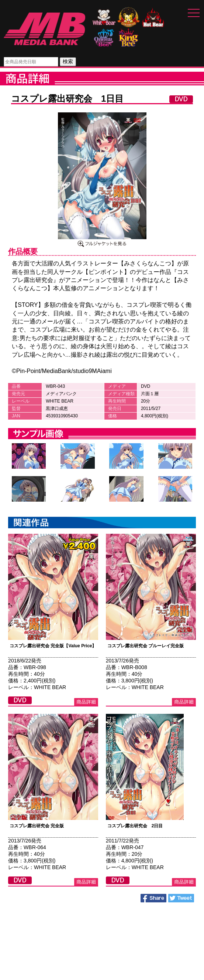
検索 (68, 61)
